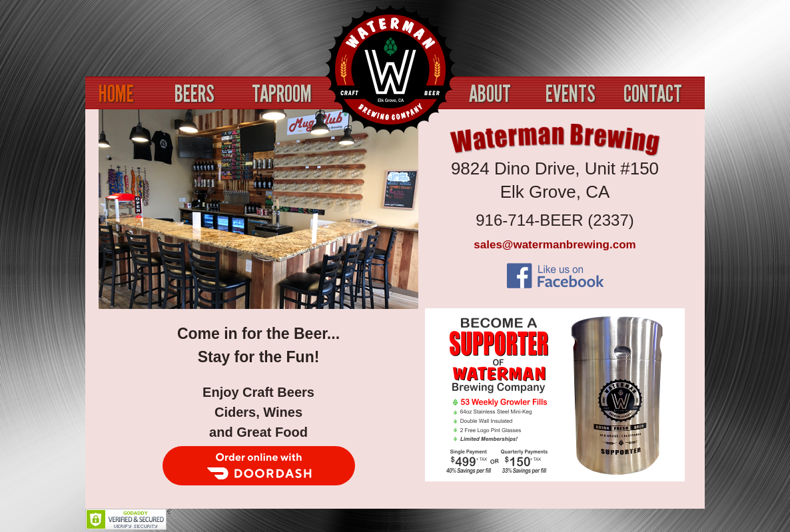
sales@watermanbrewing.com (555, 245)
